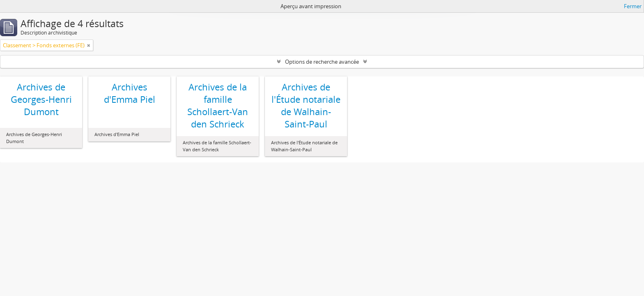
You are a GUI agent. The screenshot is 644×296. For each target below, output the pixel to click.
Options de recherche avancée (322, 62)
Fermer (633, 6)
